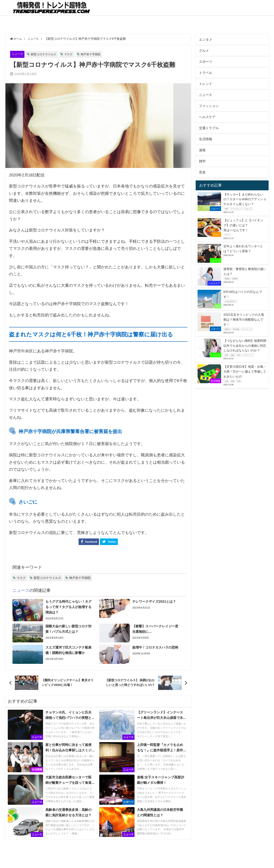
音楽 (202, 172)
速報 (202, 150)
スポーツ (206, 62)
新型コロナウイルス (46, 54)
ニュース (18, 54)
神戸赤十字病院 (95, 54)
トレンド (206, 84)
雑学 (202, 161)
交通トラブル (209, 128)
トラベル (206, 73)
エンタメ (206, 40)
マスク (72, 54)
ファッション (209, 106)
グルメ (204, 51)
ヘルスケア (207, 117)
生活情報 (206, 139)
